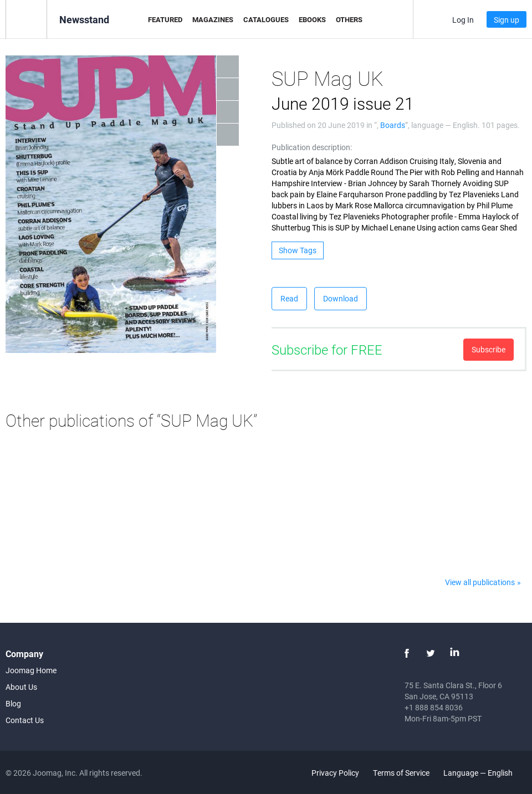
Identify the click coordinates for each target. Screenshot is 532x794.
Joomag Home (31, 670)
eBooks (312, 19)
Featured (165, 19)
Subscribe (488, 349)
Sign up (507, 20)
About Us (21, 687)
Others (349, 19)
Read (289, 298)
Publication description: (312, 147)
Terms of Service (401, 773)
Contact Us (25, 720)
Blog (13, 703)
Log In (463, 20)
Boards (393, 125)
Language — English (484, 773)
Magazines (213, 19)
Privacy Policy (335, 773)
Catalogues (266, 19)
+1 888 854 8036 (434, 707)
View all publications (480, 582)
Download (341, 298)
